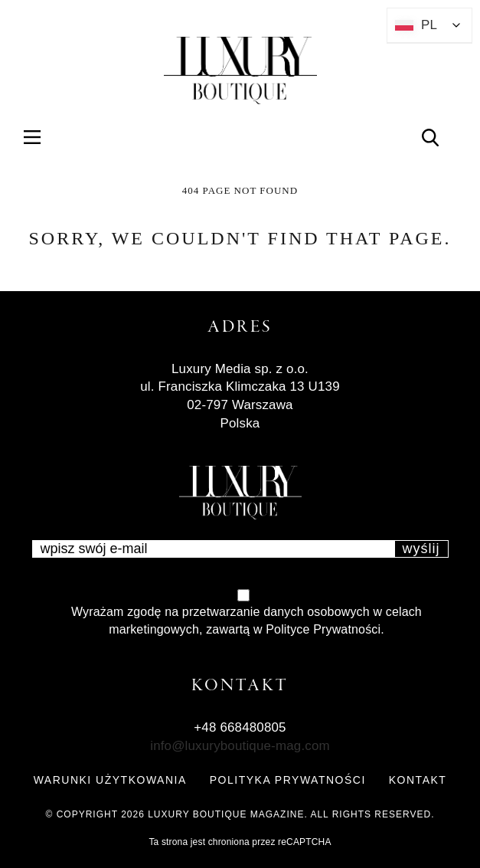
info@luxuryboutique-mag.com (240, 746)
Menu (41, 137)
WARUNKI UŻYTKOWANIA (110, 780)
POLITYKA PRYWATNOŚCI (288, 780)
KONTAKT (418, 780)
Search (439, 137)
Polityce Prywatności (323, 629)
